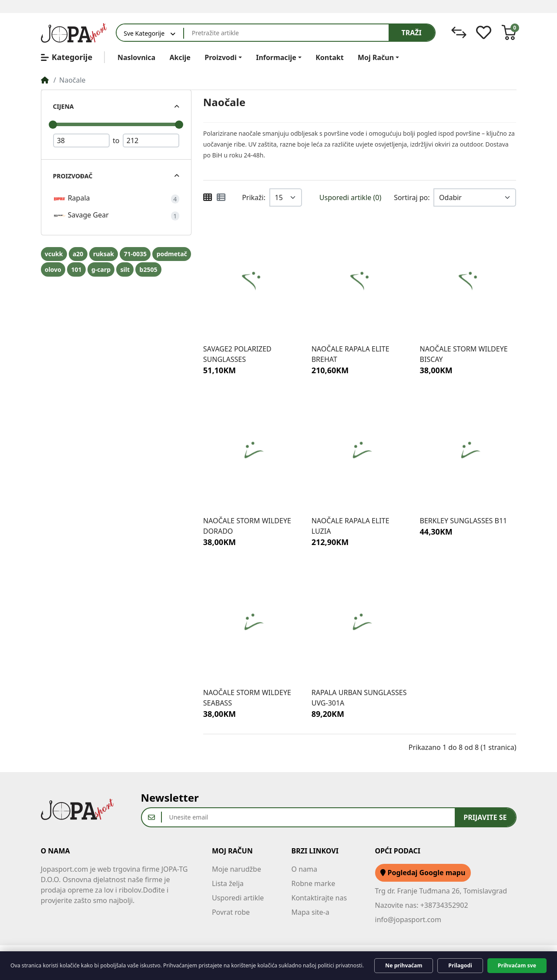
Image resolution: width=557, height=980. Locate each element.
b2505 (149, 269)
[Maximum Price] (151, 140)
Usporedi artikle (238, 898)
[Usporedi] (459, 32)
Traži (412, 33)
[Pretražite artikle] (286, 33)
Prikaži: (254, 197)
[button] (509, 32)
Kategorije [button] (67, 57)
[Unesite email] (308, 817)
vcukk (54, 254)
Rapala (72, 199)
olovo (53, 269)
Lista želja (228, 883)
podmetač (172, 254)
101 (76, 269)
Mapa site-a (310, 912)
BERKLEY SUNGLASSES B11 (464, 521)
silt (125, 269)
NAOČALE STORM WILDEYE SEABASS (247, 698)
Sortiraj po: (412, 197)
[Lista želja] (484, 32)
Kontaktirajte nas (319, 898)
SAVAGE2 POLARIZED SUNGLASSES (237, 354)
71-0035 (136, 254)
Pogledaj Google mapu (423, 873)
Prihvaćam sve (517, 965)
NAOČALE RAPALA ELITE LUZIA (351, 526)
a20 (78, 254)
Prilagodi (460, 965)
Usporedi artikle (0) (350, 197)
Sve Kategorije (144, 33)
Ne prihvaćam (404, 965)
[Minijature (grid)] (208, 197)
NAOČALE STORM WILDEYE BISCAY (464, 354)
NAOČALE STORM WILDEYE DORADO (247, 526)
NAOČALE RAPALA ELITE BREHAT (351, 354)
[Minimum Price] (81, 140)
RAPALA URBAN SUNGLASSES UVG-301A (359, 698)
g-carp (101, 269)
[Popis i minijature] (221, 197)
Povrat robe (231, 912)
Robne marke (314, 883)
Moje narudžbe (237, 869)
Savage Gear (81, 216)
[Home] (45, 80)
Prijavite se (485, 817)
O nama (304, 869)
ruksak (104, 254)
